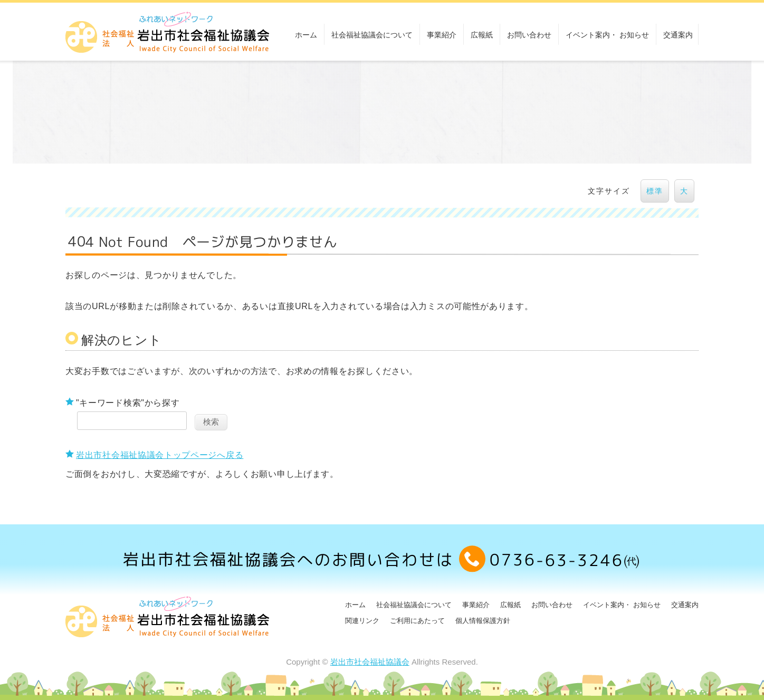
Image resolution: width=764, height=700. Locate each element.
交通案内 (678, 35)
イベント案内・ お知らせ (607, 35)
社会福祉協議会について (372, 35)
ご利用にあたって (417, 621)
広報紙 (482, 35)
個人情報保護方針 (483, 621)
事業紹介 (442, 35)
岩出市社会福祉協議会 (370, 662)
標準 (655, 191)
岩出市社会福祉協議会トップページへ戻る (160, 455)
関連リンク (362, 621)
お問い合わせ (529, 35)
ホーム (306, 35)
